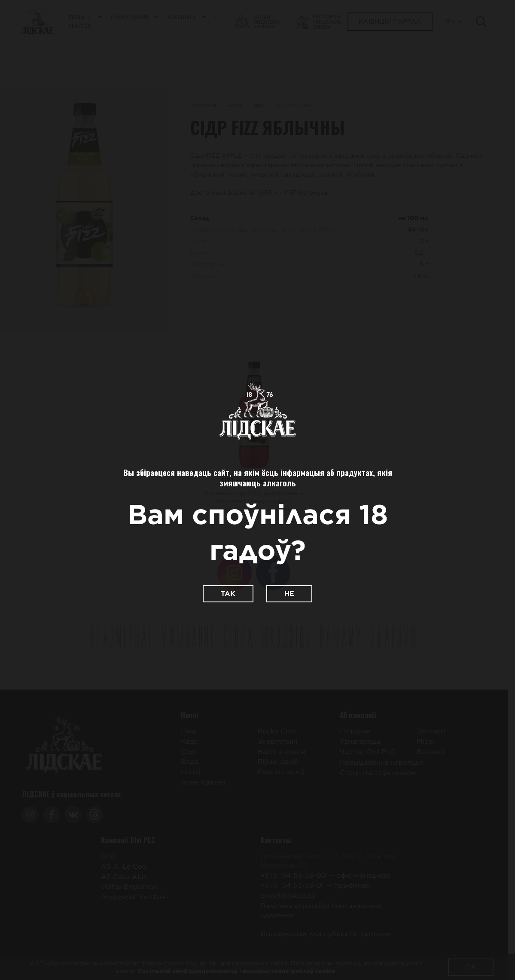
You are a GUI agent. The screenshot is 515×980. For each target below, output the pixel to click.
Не (289, 594)
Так (228, 594)
